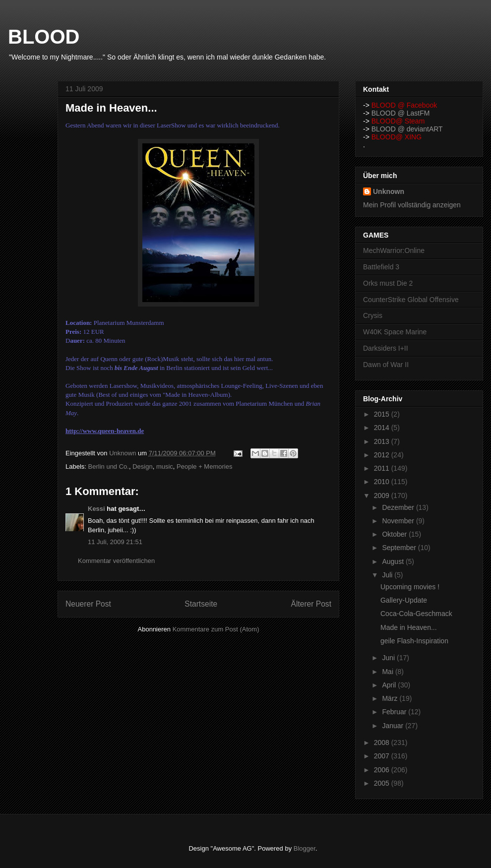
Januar (394, 726)
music (165, 466)
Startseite (201, 604)
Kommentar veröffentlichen (116, 561)
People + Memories (204, 466)
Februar (395, 712)
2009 (383, 496)
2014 (383, 428)
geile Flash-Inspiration (414, 641)
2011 (383, 468)
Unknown (389, 191)
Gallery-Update (404, 600)
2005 (383, 783)
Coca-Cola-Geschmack (416, 614)
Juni (389, 658)
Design (142, 466)
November (399, 521)
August (394, 561)
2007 (383, 756)
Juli (388, 575)
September (400, 548)
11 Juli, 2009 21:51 (115, 542)
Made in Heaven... (409, 627)
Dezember (399, 507)
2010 (383, 482)
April (390, 685)
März (391, 698)
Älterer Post (311, 604)
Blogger (305, 848)
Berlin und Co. (109, 466)
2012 (383, 455)
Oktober (395, 534)
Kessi (96, 509)
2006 (383, 770)
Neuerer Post (88, 604)
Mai (388, 672)
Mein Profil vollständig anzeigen (412, 205)
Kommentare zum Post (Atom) (216, 629)
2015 (383, 414)
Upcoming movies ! (410, 587)
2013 (383, 441)
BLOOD (44, 37)
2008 (383, 743)
